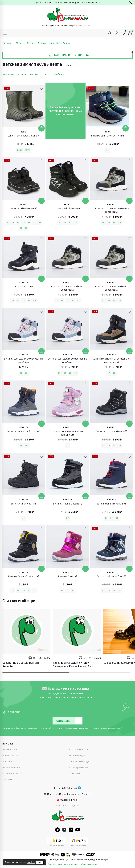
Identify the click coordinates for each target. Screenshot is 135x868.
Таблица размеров (78, 768)
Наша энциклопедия (79, 762)
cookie (31, 862)
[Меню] (5, 33)
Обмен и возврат (11, 756)
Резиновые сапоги (28, 74)
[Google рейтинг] (79, 842)
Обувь (20, 43)
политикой (47, 728)
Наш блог (8, 762)
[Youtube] (78, 830)
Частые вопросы (11, 768)
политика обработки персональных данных (58, 864)
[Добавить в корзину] (41, 128)
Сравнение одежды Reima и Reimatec (21, 665)
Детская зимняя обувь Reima (54, 43)
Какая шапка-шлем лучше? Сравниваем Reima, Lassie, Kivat (73, 665)
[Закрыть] (131, 3)
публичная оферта (88, 864)
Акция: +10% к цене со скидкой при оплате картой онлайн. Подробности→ (68, 3)
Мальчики (8, 74)
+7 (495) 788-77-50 (67, 788)
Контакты (8, 780)
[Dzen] (64, 830)
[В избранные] (41, 88)
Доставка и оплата (78, 750)
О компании (74, 774)
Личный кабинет (11, 750)
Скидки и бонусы (77, 756)
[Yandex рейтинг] (56, 842)
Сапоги (45, 74)
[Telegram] (79, 788)
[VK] (71, 830)
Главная (8, 43)
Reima (32, 43)
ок (40, 863)
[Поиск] (110, 33)
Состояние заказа (12, 774)
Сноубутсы (59, 74)
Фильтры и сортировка (68, 55)
